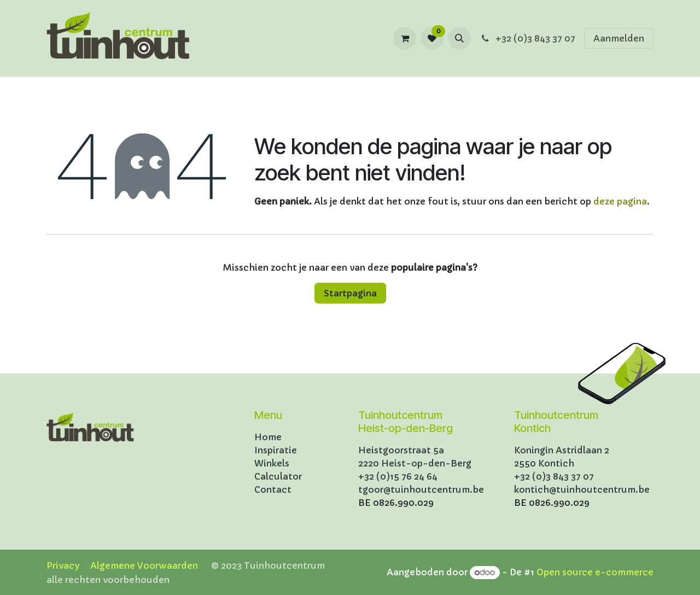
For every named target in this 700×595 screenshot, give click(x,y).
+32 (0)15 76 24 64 (398, 476)
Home (268, 437)
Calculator (278, 476)
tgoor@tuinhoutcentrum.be (421, 489)
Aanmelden (619, 38)
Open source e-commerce (595, 572)
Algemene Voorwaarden (144, 565)
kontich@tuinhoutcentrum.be (582, 489)
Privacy (63, 565)
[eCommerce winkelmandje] (405, 38)
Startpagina (350, 293)
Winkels (272, 463)
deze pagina (620, 201)
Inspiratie (276, 450)
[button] (459, 38)
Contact (273, 489)
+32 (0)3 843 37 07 (527, 38)
